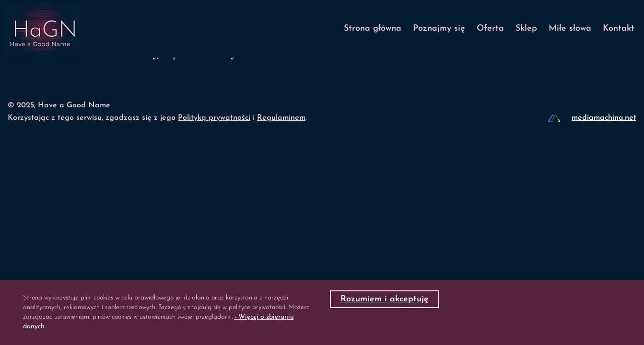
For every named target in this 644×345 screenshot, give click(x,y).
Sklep (526, 29)
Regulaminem (281, 118)
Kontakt (619, 29)
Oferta (490, 29)
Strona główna (373, 29)
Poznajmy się (439, 29)
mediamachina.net (604, 118)
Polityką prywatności (214, 118)
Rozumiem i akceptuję (385, 299)
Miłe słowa (570, 29)
